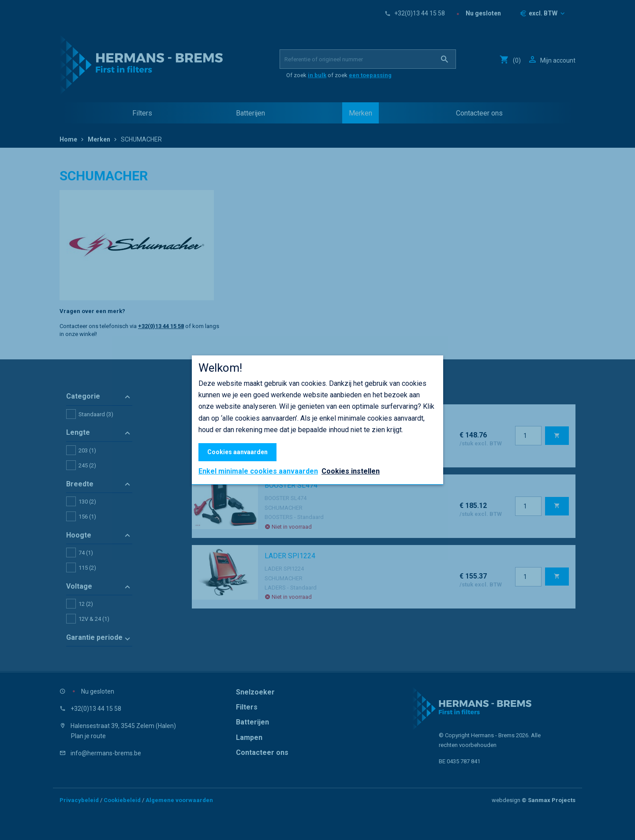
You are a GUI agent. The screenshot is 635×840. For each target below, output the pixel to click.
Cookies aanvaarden (237, 452)
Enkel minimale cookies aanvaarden (258, 471)
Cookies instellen (351, 471)
